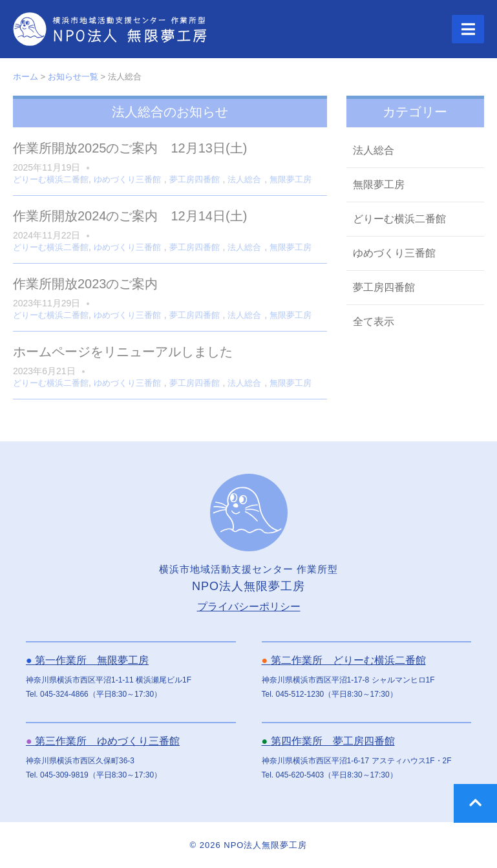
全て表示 (374, 322)
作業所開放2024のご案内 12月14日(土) (130, 216)
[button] (468, 29)
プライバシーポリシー (249, 607)
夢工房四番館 (195, 179)
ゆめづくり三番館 (127, 179)
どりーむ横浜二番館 (51, 179)
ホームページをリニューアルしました (123, 352)
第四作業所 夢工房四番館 (328, 741)
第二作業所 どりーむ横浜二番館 (344, 660)
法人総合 (244, 179)
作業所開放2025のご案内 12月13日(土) (130, 148)
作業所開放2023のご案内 (86, 284)
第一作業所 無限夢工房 (87, 660)
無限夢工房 (291, 179)
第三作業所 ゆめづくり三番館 (103, 741)
